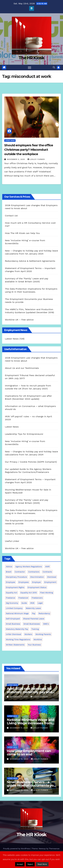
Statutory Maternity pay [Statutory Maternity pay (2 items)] (17, 629)
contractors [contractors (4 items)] (34, 572)
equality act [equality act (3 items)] (12, 593)
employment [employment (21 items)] (50, 582)
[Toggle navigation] (30, 68)
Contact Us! (11, 216)
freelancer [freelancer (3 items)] (23, 598)
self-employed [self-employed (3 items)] (13, 619)
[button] (54, 67)
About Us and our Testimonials (22, 368)
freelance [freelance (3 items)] (10, 598)
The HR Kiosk (31, 58)
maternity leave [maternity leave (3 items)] (33, 608)
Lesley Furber (36, 159)
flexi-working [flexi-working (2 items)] (46, 593)
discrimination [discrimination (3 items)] (37, 577)
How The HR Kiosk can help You (22, 233)
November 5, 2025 (16, 159)
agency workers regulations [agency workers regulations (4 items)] (29, 567)
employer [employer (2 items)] (37, 582)
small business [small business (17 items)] (13, 624)
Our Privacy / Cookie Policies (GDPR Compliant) (31, 462)
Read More (42, 864)
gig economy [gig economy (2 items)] (12, 603)
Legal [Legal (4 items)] (40, 603)
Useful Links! (12, 541)
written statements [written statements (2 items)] (15, 645)
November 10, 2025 (19, 759)
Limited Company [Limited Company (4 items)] (14, 608)
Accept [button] (20, 864)
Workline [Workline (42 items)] (38, 639)
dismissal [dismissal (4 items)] (52, 577)
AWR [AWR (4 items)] (47, 567)
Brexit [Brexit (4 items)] (9, 572)
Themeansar (54, 849)
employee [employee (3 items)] (11, 582)
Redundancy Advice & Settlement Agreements (30, 261)
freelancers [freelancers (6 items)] (37, 598)
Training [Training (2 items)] (35, 629)
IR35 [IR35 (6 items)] (32, 603)
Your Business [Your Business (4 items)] (34, 645)
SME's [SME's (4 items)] (46, 624)
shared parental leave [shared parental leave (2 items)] (34, 619)
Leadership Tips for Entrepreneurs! (24, 434)
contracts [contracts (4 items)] (47, 572)
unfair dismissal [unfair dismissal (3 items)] (13, 634)
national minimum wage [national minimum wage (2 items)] (17, 613)
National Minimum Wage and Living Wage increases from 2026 (31, 723)
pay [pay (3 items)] (34, 613)
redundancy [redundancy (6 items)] (44, 613)
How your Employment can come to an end (29, 753)
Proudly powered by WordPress (17, 849)
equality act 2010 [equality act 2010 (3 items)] (29, 593)
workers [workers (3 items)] (28, 634)
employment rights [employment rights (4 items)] (15, 587)
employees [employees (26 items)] (24, 582)
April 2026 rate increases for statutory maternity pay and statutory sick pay (30, 692)
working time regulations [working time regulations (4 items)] (18, 639)
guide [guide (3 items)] (24, 603)
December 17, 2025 (19, 697)
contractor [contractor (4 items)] (20, 572)
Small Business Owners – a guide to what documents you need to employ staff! (31, 785)
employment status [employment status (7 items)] (37, 587)
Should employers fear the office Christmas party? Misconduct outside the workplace (29, 150)
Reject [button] (30, 864)
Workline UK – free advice (19, 320)
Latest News (10, 140)
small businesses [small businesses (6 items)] (32, 624)
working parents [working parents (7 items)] (43, 634)
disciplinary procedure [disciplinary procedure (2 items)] (16, 577)
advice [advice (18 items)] (9, 567)
